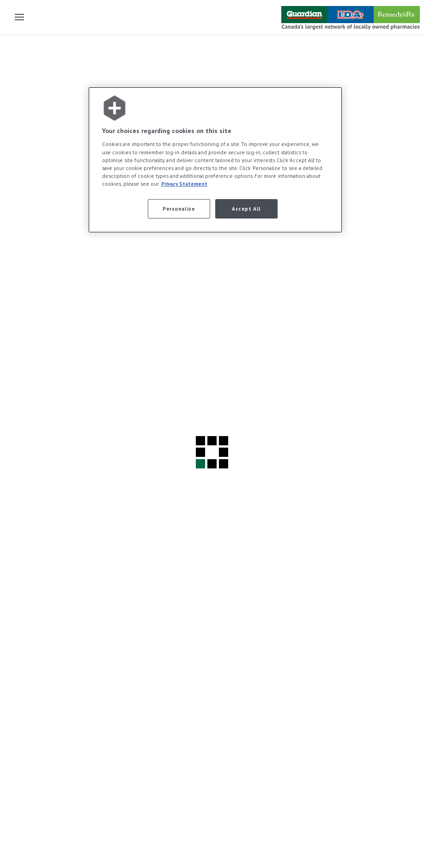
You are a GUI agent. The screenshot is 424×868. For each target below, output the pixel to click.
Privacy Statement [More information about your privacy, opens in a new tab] (184, 184)
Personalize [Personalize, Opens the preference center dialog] (179, 209)
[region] (215, 160)
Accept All (246, 209)
